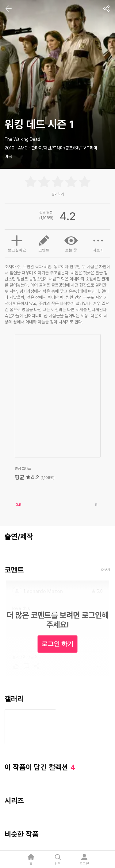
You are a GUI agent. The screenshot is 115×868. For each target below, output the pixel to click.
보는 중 (71, 243)
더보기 (98, 243)
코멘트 (44, 243)
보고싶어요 (17, 243)
